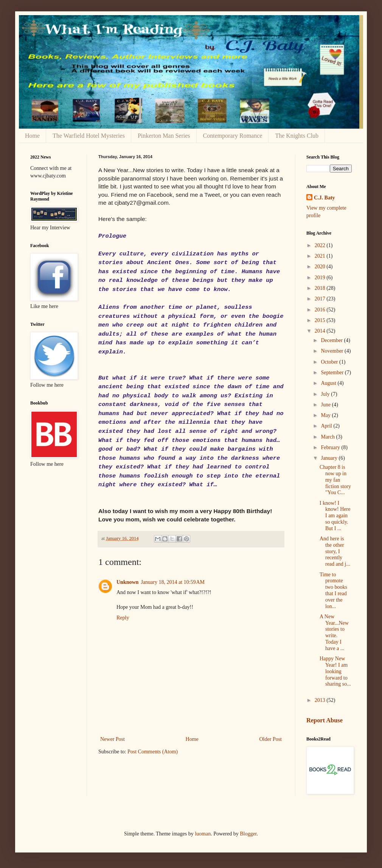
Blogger (248, 834)
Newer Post (113, 739)
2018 (321, 288)
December (332, 340)
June (326, 405)
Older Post (271, 739)
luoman (203, 834)
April (327, 426)
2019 (321, 278)
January (330, 458)
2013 (321, 700)
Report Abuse (325, 720)
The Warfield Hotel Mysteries (89, 136)
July (326, 394)
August (329, 383)
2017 (321, 299)
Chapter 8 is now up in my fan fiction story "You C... (335, 480)
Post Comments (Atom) (153, 752)
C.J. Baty (325, 198)
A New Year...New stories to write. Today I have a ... (334, 632)
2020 (321, 267)
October (330, 362)
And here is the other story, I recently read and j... (335, 551)
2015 (321, 320)
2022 (321, 245)
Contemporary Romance (233, 136)
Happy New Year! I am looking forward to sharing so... (335, 671)
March (328, 437)
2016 (321, 310)
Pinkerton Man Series (164, 136)
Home (32, 136)
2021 (321, 256)
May (326, 415)
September (333, 373)
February (331, 447)
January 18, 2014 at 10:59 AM (173, 582)
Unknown (127, 582)
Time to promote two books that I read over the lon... (333, 590)
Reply (123, 618)
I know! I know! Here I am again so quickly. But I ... (335, 516)
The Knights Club (297, 136)
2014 (321, 331)
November (333, 351)
